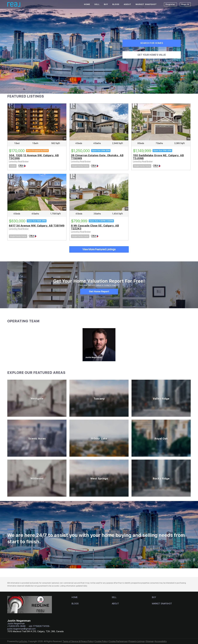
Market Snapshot (146, 4)
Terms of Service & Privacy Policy (78, 641)
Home (87, 4)
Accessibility (161, 641)
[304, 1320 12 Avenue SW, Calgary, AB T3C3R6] (37, 122)
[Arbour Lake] (99, 438)
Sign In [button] (185, 4)
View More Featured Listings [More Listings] (99, 249)
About (127, 4)
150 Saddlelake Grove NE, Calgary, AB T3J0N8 (158, 157)
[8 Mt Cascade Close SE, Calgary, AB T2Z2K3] (99, 192)
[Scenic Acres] (37, 438)
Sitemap (150, 641)
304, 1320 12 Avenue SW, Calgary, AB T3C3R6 (34, 157)
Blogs (116, 4)
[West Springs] (99, 478)
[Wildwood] (37, 478)
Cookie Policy (101, 641)
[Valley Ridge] (161, 398)
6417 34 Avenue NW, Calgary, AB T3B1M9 (37, 226)
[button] (75, 598)
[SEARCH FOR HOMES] (152, 43)
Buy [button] (106, 4)
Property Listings (137, 641)
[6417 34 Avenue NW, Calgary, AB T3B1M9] (37, 192)
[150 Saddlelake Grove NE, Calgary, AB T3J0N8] (161, 122)
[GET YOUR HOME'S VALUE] (152, 55)
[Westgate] (37, 398)
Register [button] (170, 4)
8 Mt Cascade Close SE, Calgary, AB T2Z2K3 (95, 227)
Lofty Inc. (23, 641)
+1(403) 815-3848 (16, 626)
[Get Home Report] (99, 292)
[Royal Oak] (161, 438)
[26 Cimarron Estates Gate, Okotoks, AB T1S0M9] (99, 122)
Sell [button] (97, 4)
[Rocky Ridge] (161, 478)
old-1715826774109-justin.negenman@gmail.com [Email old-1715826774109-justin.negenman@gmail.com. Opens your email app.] (29, 627)
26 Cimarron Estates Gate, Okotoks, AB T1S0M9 (97, 157)
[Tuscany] (99, 398)
